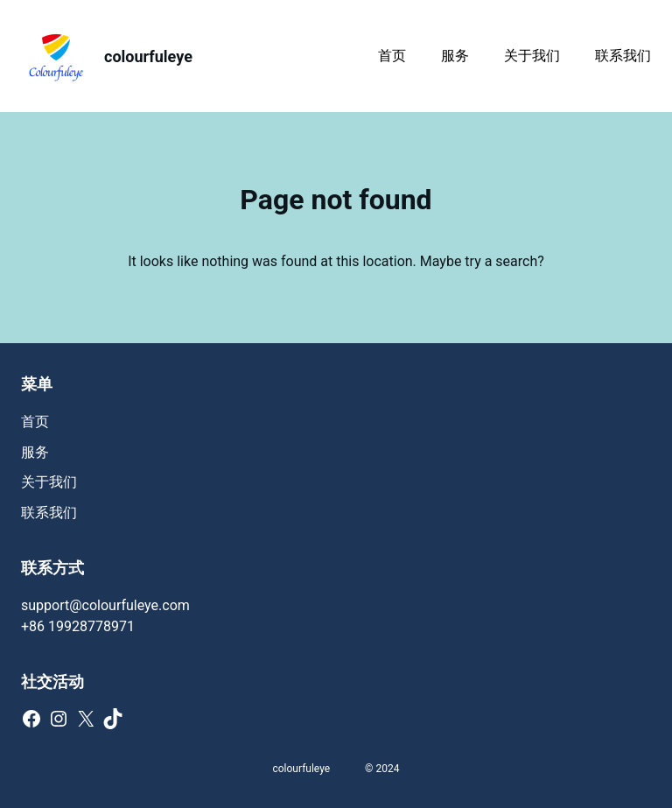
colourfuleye (148, 56)
